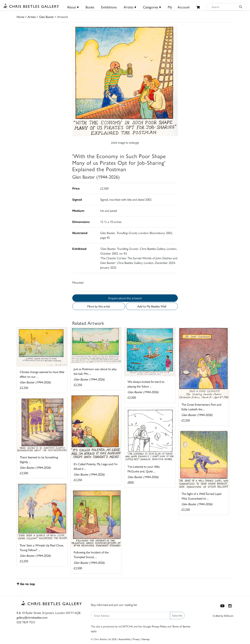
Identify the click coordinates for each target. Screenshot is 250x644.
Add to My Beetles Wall (152, 306)
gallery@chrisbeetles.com (32, 617)
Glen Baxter (46, 17)
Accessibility (125, 639)
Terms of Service (181, 626)
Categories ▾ (152, 7)
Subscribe (177, 615)
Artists (32, 17)
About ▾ (73, 7)
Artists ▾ (130, 7)
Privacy (136, 639)
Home (20, 17)
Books (90, 7)
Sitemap (146, 639)
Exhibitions (109, 7)
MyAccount (179, 7)
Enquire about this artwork (125, 298)
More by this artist (99, 306)
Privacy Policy (159, 626)
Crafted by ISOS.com (223, 616)
